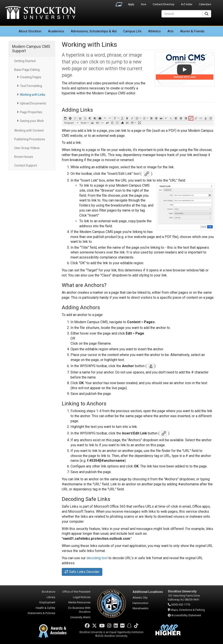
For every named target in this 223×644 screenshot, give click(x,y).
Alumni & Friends (192, 31)
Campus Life (132, 31)
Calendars (205, 4)
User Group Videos (27, 148)
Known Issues (24, 157)
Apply (131, 4)
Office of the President (76, 592)
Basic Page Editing (27, 70)
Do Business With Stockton (79, 610)
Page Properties (31, 112)
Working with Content (29, 130)
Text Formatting (31, 86)
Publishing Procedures (30, 139)
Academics (56, 31)
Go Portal (119, 3)
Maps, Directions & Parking (188, 610)
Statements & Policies (41, 613)
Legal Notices (82, 597)
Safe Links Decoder (82, 572)
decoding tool (97, 558)
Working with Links (33, 95)
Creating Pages (31, 77)
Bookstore (49, 592)
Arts (170, 31)
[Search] (182, 14)
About (30, 31)
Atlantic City (140, 598)
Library (51, 597)
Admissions (94, 31)
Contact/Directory (164, 4)
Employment (47, 602)
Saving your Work (32, 121)
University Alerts (80, 617)
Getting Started (25, 61)
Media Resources (79, 602)
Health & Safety (45, 608)
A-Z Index (187, 4)
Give (143, 4)
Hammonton (140, 603)
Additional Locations (148, 592)
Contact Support (26, 165)
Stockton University (40, 13)
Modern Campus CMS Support (31, 49)
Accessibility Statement (186, 615)
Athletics (154, 31)
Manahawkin (141, 608)
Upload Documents (33, 103)
